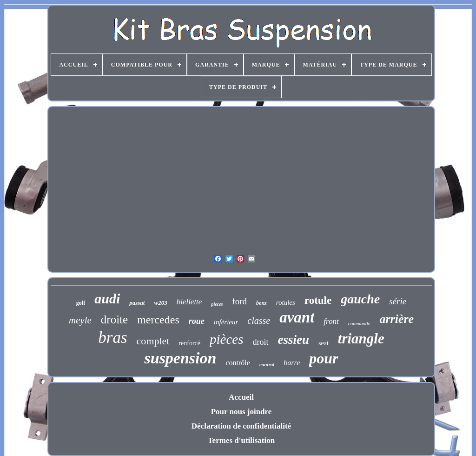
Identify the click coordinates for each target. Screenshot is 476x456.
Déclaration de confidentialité (241, 426)
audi (107, 298)
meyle (80, 320)
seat (324, 343)
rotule (318, 300)
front (331, 321)
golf (81, 303)
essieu (294, 340)
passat (137, 303)
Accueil (241, 397)
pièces (226, 339)
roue (197, 321)
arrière (397, 319)
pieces (217, 304)
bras (112, 338)
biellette (189, 302)
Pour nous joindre (241, 412)
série (398, 301)
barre (292, 363)
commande (359, 323)
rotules (286, 302)
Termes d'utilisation (241, 440)
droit (261, 342)
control (267, 364)
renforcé (189, 343)
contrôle (238, 363)
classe (259, 321)
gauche (360, 299)
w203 (160, 303)
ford (239, 301)
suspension (180, 358)
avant (297, 317)
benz (261, 303)
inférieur (226, 322)
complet (153, 341)
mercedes (158, 320)
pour (324, 358)
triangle (361, 339)
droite (114, 319)
